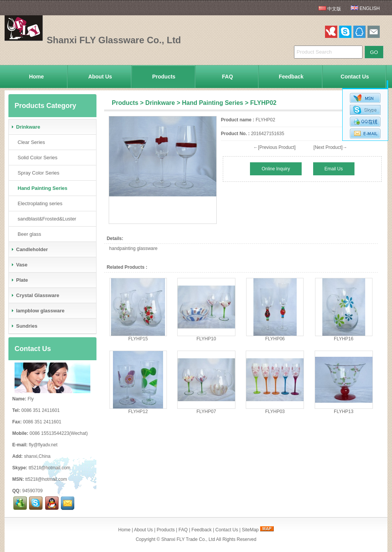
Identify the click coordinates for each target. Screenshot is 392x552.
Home (37, 77)
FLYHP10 (206, 339)
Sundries (24, 326)
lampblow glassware (38, 311)
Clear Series (30, 142)
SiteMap (250, 530)
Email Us (334, 169)
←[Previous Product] (274, 147)
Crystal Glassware (35, 295)
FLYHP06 (275, 339)
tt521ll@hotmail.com (50, 468)
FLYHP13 (344, 412)
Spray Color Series (37, 173)
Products (164, 77)
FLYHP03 (275, 412)
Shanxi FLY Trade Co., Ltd (188, 539)
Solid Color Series (36, 158)
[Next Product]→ (330, 147)
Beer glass (28, 234)
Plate (19, 280)
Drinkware (160, 103)
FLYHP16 (344, 339)
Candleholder (29, 249)
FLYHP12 (138, 412)
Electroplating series (38, 203)
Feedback (291, 77)
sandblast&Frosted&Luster (45, 219)
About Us (100, 77)
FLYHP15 (138, 339)
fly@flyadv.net (43, 445)
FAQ (228, 77)
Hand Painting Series (212, 103)
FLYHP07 (206, 412)
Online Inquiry (276, 169)
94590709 (32, 491)
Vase (19, 265)
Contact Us (355, 77)
